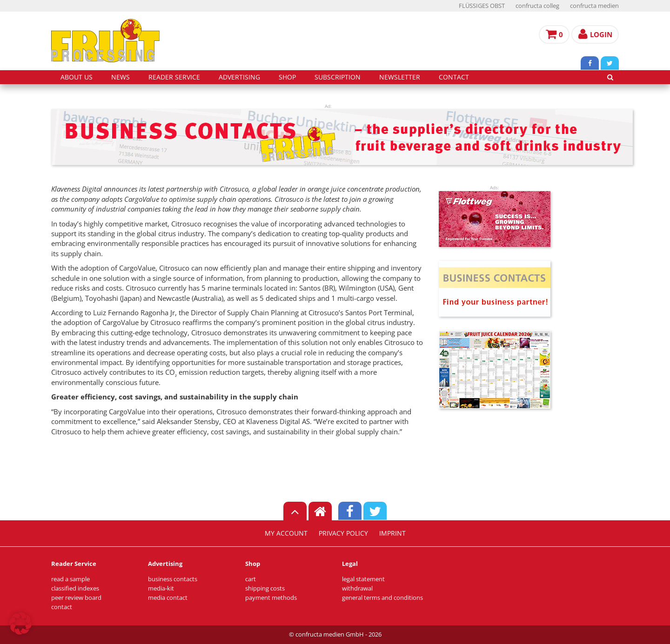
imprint (392, 533)
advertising (239, 77)
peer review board (76, 598)
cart (251, 579)
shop (287, 77)
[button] (20, 624)
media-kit (161, 588)
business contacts (173, 579)
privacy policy (343, 533)
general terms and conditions (382, 598)
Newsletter (400, 77)
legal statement (363, 579)
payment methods (271, 598)
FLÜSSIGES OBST (482, 6)
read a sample (70, 579)
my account (286, 533)
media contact (168, 598)
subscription (338, 77)
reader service (174, 77)
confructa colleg (537, 6)
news (121, 77)
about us (77, 77)
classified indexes (75, 588)
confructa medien (594, 6)
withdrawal (357, 588)
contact (454, 77)
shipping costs (265, 588)
